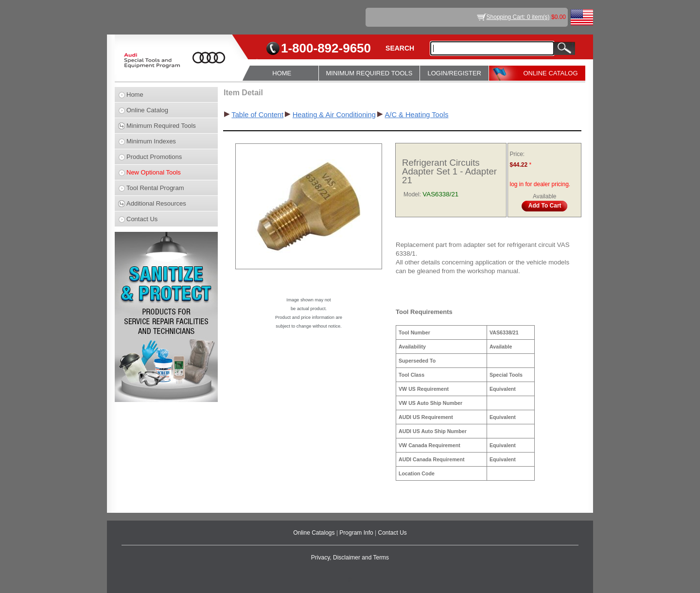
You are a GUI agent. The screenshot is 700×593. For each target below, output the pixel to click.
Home (135, 95)
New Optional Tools (154, 172)
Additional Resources (156, 203)
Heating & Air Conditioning (334, 115)
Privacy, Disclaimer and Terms (350, 558)
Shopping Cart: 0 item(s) (518, 17)
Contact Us (142, 219)
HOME (282, 73)
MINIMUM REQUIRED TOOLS (369, 73)
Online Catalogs (315, 533)
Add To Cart (545, 206)
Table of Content (257, 115)
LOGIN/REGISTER (454, 73)
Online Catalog (147, 110)
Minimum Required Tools (161, 126)
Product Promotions (154, 157)
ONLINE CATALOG (550, 73)
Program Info (357, 533)
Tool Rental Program (155, 188)
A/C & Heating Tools (417, 115)
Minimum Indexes (151, 141)
